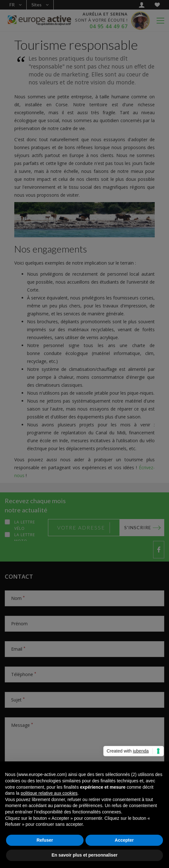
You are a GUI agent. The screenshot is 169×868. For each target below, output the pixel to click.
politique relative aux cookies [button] (49, 793)
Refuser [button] (45, 840)
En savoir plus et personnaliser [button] (84, 855)
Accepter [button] (124, 840)
